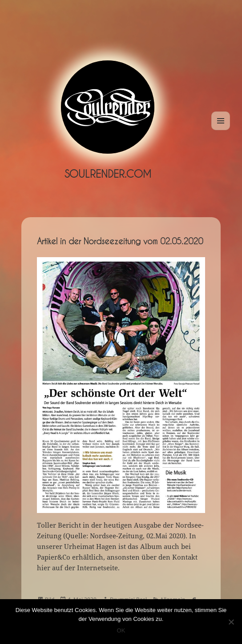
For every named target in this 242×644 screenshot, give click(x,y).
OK (121, 630)
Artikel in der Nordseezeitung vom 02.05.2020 (120, 241)
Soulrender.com (108, 174)
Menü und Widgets (221, 130)
